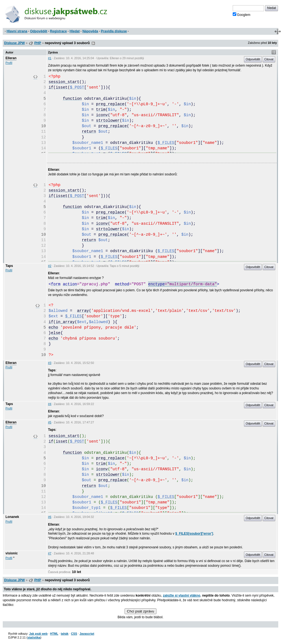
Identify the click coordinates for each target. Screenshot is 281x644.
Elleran (11, 58)
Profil (9, 63)
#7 (50, 553)
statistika (34, 637)
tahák (64, 634)
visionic (12, 553)
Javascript (87, 634)
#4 (50, 404)
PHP (38, 43)
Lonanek (12, 517)
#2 (50, 266)
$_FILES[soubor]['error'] (194, 534)
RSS (93, 43)
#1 (50, 58)
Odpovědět (39, 31)
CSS (74, 634)
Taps (9, 266)
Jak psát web (38, 634)
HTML (54, 634)
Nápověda (90, 31)
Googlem (242, 15)
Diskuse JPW (14, 43)
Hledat (75, 31)
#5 (50, 422)
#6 (50, 517)
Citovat (269, 59)
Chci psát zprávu (140, 611)
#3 (50, 363)
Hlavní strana (17, 31)
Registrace (58, 31)
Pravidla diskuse (114, 31)
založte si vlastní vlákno (182, 595)
